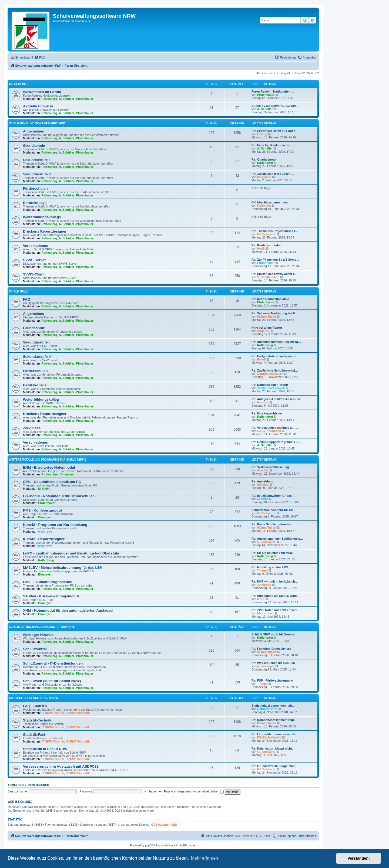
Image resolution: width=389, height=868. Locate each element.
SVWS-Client (34, 274)
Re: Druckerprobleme (267, 413)
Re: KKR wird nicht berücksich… (275, 581)
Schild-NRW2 (18, 292)
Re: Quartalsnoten (264, 159)
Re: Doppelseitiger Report (270, 385)
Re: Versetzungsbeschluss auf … (275, 428)
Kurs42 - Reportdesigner (44, 539)
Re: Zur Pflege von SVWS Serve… (275, 260)
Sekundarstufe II (37, 174)
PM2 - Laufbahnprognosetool (48, 582)
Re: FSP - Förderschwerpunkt (272, 680)
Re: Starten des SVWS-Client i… (274, 274)
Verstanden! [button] (359, 858)
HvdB (261, 249)
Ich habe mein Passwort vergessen (168, 791)
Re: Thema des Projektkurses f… (275, 231)
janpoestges (266, 666)
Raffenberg (49, 99)
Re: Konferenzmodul (266, 245)
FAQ (27, 299)
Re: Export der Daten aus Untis (273, 131)
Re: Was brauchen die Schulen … (275, 663)
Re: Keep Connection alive (270, 299)
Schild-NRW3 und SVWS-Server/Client (37, 123)
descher (263, 470)
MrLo (261, 599)
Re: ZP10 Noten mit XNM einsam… (276, 610)
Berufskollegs (35, 203)
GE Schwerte (266, 234)
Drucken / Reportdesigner (45, 231)
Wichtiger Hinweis (38, 635)
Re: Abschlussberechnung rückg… (276, 342)
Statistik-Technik (37, 720)
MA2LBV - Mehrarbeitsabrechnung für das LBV (63, 568)
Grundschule (34, 146)
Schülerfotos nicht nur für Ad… (274, 510)
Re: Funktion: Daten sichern (271, 649)
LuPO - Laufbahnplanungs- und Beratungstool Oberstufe (71, 553)
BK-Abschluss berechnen (270, 202)
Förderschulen (35, 188)
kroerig (262, 134)
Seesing (263, 485)
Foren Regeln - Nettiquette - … (273, 91)
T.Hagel (262, 570)
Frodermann (266, 263)
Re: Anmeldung (262, 481)
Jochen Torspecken (271, 388)
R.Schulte (264, 206)
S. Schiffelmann (268, 277)
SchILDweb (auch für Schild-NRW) (52, 681)
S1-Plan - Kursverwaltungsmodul (51, 596)
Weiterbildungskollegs (42, 217)
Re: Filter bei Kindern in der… (272, 145)
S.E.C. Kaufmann (269, 431)
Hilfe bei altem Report (267, 328)
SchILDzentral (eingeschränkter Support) (42, 627)
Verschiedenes (35, 246)
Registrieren (38, 785)
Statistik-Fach (35, 735)
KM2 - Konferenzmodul (42, 510)
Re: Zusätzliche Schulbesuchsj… (275, 370)
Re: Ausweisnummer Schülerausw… (277, 539)
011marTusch (267, 316)
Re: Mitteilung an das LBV (270, 567)
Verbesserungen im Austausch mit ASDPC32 (61, 766)
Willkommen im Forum (42, 92)
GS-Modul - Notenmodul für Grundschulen (59, 496)
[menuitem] (40, 57)
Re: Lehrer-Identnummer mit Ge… (275, 734)
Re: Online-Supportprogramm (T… (276, 442)
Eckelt (261, 359)
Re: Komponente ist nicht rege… (275, 720)
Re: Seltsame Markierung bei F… (275, 313)
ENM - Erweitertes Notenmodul (49, 467)
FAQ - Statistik (35, 706)
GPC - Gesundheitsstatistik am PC (52, 482)
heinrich (263, 402)
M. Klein (44, 489)
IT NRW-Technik (53, 713)
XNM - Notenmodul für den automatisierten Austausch (69, 610)
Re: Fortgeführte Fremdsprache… (275, 356)
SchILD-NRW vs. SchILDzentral (273, 634)
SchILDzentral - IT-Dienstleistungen (53, 663)
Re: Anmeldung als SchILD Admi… (276, 596)
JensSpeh (264, 585)
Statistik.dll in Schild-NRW (45, 749)
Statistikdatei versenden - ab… (273, 706)
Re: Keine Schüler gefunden (271, 524)
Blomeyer (67, 474)
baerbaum (264, 177)
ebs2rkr (263, 499)
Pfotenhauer (85, 99)
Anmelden (16, 785)
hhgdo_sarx (266, 613)
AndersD (263, 331)
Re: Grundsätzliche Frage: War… (275, 766)
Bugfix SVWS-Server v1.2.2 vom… (276, 106)
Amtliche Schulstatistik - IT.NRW (33, 698)
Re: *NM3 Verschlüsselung (270, 467)
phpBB (149, 845)
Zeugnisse (32, 428)
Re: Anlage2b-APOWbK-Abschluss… (278, 399)
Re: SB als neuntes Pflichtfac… (274, 553)
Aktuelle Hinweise (38, 106)
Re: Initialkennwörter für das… (273, 496)
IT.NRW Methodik (78, 713)
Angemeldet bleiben (208, 791)
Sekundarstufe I (36, 160)
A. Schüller (67, 99)
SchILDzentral (35, 649)
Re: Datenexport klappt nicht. (272, 748)
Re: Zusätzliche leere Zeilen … (273, 174)
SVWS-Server (34, 260)
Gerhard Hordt (267, 709)
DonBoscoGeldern (270, 374)
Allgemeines (19, 84)
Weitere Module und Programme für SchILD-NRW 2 (47, 460)
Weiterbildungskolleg (41, 399)
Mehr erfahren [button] (205, 858)
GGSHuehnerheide (164, 825)
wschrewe (45, 532)
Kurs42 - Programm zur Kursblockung (55, 525)
